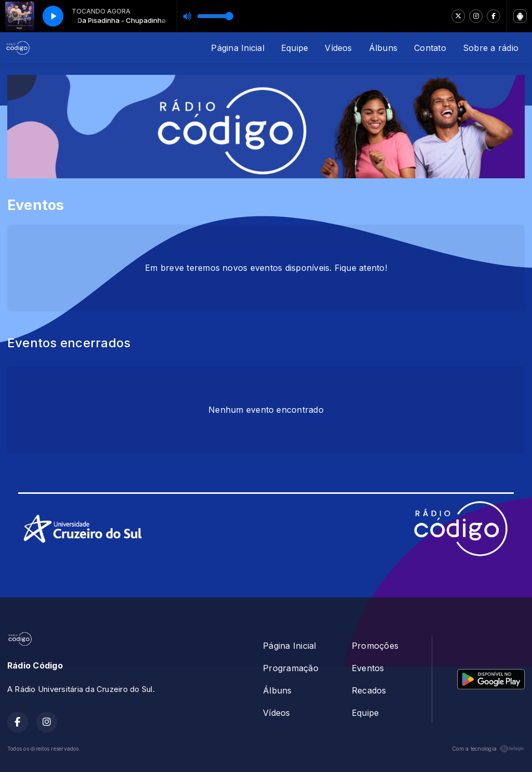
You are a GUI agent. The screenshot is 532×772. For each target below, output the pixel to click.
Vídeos (338, 48)
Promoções (375, 646)
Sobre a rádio (491, 48)
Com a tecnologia (488, 749)
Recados (369, 690)
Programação (291, 668)
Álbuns (383, 48)
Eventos (368, 668)
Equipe (295, 48)
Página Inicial (237, 48)
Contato (430, 48)
